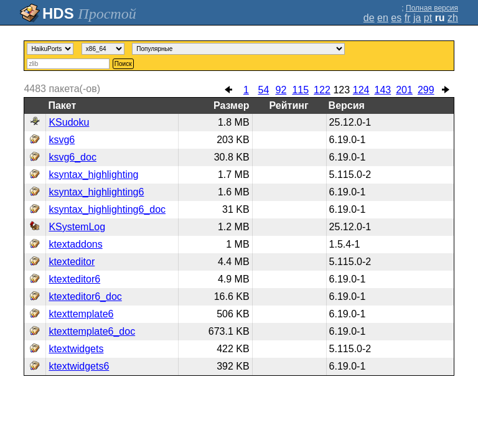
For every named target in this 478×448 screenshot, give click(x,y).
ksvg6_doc (73, 157)
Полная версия (432, 8)
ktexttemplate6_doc (92, 331)
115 (300, 90)
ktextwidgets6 (79, 366)
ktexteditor (72, 262)
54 (263, 90)
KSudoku (69, 122)
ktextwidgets (76, 349)
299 (426, 90)
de (369, 18)
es (396, 18)
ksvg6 (62, 140)
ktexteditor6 (74, 279)
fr (408, 18)
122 (322, 90)
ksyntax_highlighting (93, 175)
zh (453, 18)
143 (383, 90)
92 (281, 90)
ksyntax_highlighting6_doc (107, 209)
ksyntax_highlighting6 (96, 192)
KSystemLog (77, 227)
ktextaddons (75, 244)
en (383, 18)
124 (361, 90)
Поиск (123, 64)
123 (341, 90)
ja (417, 18)
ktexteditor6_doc (85, 296)
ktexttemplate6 (81, 314)
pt (428, 18)
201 (404, 90)
